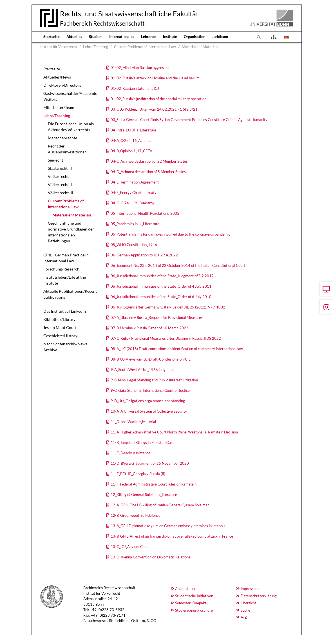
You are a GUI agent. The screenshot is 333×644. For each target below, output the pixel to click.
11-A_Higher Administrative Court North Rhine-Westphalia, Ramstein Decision (174, 432)
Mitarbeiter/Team (59, 107)
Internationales (122, 37)
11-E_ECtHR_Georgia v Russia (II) (138, 474)
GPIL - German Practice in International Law (66, 258)
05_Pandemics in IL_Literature (135, 224)
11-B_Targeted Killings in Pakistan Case (143, 442)
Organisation (195, 37)
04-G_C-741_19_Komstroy (133, 203)
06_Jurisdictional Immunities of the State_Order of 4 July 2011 (161, 286)
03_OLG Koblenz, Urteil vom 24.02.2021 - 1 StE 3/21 (154, 109)
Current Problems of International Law (66, 204)
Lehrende (149, 37)
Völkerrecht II (60, 185)
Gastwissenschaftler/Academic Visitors (70, 96)
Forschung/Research (61, 269)
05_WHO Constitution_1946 (134, 245)
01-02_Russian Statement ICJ (135, 88)
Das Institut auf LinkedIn (65, 311)
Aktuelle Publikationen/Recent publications (70, 294)
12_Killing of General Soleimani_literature (144, 495)
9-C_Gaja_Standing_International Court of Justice (150, 390)
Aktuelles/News (57, 77)
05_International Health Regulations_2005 (145, 213)
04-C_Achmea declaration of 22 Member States (149, 161)
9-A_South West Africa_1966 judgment (142, 370)
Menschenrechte (62, 138)
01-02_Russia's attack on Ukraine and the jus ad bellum (155, 78)
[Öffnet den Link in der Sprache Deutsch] (286, 37)
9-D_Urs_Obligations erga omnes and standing (148, 401)
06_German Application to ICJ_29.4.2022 (144, 255)
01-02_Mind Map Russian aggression (140, 68)
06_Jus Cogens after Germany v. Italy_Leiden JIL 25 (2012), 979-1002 (168, 307)
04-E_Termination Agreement (135, 182)
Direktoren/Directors (62, 85)
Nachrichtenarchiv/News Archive (65, 347)
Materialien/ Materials (72, 215)
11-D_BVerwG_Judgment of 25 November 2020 (150, 463)
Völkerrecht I (59, 176)
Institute (170, 37)
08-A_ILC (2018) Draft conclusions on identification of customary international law (177, 349)
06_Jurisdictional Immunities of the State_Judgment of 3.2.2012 (162, 276)
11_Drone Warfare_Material (133, 422)
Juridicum (220, 37)
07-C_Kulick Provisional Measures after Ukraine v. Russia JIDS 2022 (166, 338)
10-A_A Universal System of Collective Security (149, 411)
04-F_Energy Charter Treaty (134, 193)
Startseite (52, 37)
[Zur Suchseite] (259, 37)
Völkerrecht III (60, 193)
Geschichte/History (60, 336)
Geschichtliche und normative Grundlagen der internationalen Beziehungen (71, 232)
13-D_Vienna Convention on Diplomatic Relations (150, 557)
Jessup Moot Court (60, 327)
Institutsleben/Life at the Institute (65, 280)
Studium (96, 37)
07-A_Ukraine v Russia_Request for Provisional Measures (157, 317)
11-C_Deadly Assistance (130, 453)
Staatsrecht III (60, 168)
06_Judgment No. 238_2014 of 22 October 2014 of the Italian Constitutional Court (178, 265)
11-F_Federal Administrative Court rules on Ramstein (154, 484)
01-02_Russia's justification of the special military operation (158, 99)
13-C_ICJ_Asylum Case (129, 547)
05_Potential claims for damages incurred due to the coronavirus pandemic (170, 234)
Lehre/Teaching (57, 116)
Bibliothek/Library (59, 319)
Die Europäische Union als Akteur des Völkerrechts (71, 127)
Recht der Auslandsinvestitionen (67, 149)
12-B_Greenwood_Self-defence (136, 515)
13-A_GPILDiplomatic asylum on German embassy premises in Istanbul (168, 526)
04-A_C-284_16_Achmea (131, 140)
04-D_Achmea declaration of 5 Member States (148, 172)
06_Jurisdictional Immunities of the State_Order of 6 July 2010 (161, 297)
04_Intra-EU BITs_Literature (133, 130)
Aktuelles (74, 37)
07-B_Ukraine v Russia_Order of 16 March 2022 (149, 328)
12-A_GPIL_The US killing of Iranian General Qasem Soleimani (160, 505)
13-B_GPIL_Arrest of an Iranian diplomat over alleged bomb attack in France (172, 536)
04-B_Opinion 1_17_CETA (131, 151)
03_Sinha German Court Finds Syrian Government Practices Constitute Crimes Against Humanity (189, 120)
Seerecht (55, 160)
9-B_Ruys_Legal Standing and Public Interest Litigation (154, 380)
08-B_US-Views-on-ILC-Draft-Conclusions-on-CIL (151, 359)
